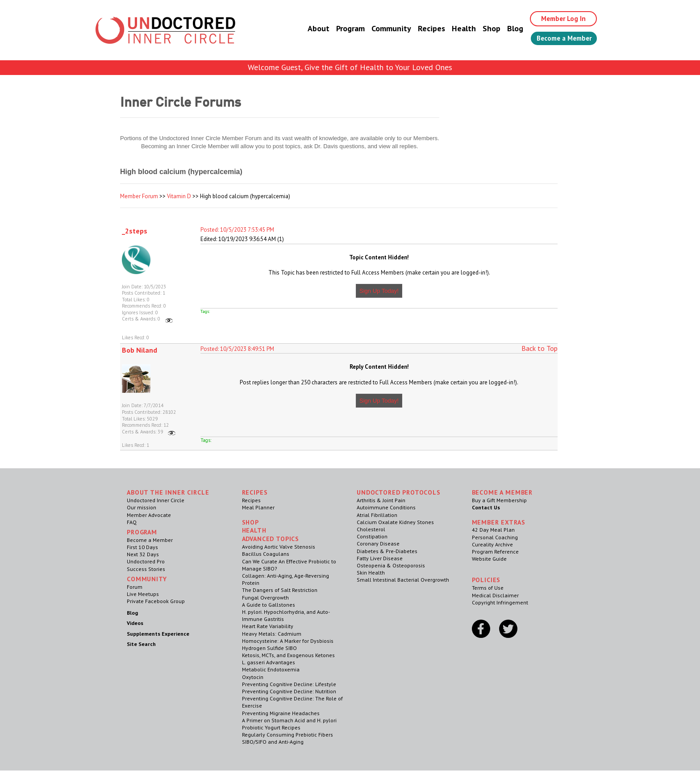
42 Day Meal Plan (493, 530)
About (311, 29)
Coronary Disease (378, 544)
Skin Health (371, 573)
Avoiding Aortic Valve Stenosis (279, 547)
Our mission (142, 507)
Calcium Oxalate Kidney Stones (395, 522)
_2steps (135, 231)
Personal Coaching (495, 537)
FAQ (132, 522)
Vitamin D (179, 196)
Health (456, 29)
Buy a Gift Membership (499, 500)
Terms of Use (488, 588)
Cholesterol (371, 529)
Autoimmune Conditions (386, 507)
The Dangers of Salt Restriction (280, 590)
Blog (508, 29)
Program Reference (495, 552)
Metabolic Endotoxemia (271, 669)
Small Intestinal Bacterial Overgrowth (403, 580)
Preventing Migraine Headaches (281, 713)
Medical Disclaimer (495, 595)
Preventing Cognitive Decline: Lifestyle (289, 684)
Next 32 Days (143, 554)
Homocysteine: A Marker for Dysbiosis (288, 641)
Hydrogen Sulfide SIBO (269, 648)
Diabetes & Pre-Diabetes (387, 551)
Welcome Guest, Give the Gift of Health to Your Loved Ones (350, 67)
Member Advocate (149, 515)
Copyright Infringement (500, 602)
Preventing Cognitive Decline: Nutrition (289, 691)
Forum (135, 587)
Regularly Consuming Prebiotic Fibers (287, 735)
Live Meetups (143, 594)
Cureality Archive (492, 544)
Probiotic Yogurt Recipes (271, 727)
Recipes (424, 29)
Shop (484, 29)
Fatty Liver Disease (380, 558)
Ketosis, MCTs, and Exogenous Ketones (288, 655)
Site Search (141, 644)
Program (343, 29)
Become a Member (560, 39)
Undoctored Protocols (399, 492)
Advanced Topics (271, 539)
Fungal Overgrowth (265, 598)
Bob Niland (140, 350)
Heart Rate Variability (268, 626)
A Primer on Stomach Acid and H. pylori (289, 720)
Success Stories (146, 569)
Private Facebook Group (156, 601)
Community (384, 29)
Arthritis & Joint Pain (381, 500)
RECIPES (255, 492)
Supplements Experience (158, 634)
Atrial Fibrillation (377, 515)
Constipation (372, 536)
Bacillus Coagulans (266, 554)
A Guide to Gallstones (269, 605)
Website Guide (489, 559)
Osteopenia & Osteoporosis (391, 565)
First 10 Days (142, 547)
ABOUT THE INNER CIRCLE (168, 492)
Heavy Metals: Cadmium (272, 634)
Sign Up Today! (379, 291)
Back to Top (540, 348)
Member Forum (139, 196)
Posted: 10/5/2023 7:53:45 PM (237, 230)
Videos (135, 623)
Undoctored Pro (146, 561)
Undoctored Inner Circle (156, 500)
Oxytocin (253, 677)
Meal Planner (258, 507)
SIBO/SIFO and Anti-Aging (273, 742)
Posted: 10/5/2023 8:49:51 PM (237, 349)
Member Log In (558, 19)
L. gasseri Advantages (269, 662)
